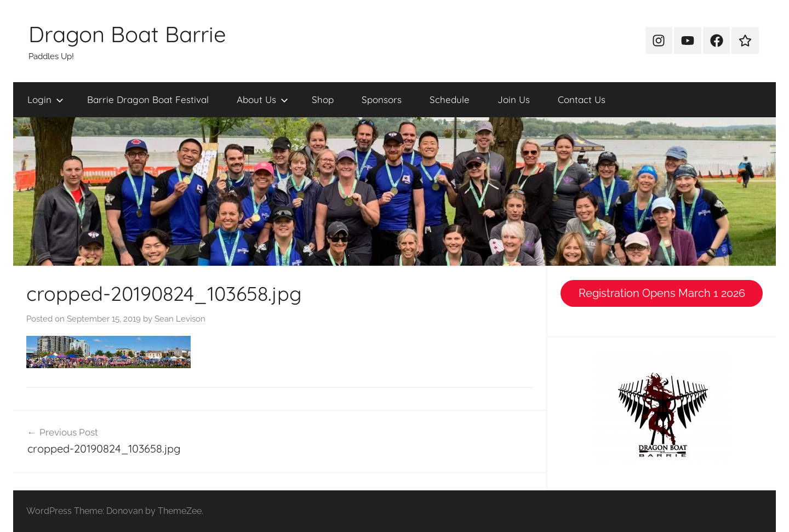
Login (45, 99)
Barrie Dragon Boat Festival (148, 99)
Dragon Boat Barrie (127, 34)
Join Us (514, 99)
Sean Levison (180, 319)
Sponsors (382, 99)
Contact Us (582, 99)
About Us (262, 99)
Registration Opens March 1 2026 (662, 293)
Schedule (450, 99)
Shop (323, 99)
